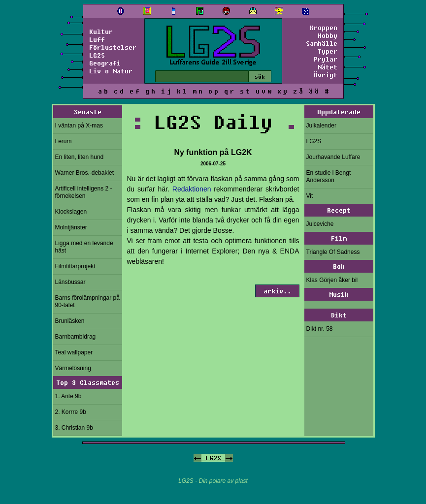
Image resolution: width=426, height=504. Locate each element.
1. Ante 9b (68, 396)
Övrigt (326, 75)
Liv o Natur (111, 71)
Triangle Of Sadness (333, 252)
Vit (310, 196)
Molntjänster (71, 227)
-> (229, 458)
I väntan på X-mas (79, 126)
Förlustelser (113, 47)
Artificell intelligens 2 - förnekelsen (84, 192)
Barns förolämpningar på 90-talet (87, 301)
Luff (97, 39)
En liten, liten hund (80, 157)
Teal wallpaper (74, 352)
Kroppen (324, 28)
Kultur (101, 31)
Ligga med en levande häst (84, 247)
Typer (328, 51)
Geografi (105, 63)
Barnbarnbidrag (76, 337)
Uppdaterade (339, 112)
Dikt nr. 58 (320, 329)
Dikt (339, 315)
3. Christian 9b (74, 428)
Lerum (64, 141)
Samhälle (322, 43)
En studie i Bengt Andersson (329, 176)
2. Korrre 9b (71, 412)
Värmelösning (73, 368)
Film (339, 238)
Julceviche (320, 224)
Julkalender (321, 126)
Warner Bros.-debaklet (85, 173)
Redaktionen (192, 189)
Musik (339, 294)
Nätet (328, 67)
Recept (339, 210)
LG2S (97, 55)
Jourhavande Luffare (333, 157)
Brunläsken (70, 321)
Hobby (328, 35)
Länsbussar (70, 282)
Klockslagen (71, 212)
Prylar (326, 59)
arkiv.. (277, 291)
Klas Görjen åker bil (332, 280)
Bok (339, 266)
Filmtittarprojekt (75, 266)
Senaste (88, 112)
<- (197, 458)
